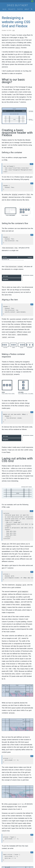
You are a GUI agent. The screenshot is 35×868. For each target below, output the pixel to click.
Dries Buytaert (18, 5)
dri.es (22, 37)
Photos (20, 9)
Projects (12, 9)
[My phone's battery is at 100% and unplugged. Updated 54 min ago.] (32, 1)
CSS (13, 30)
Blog (4, 9)
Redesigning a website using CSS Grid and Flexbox (16, 22)
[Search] (32, 9)
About (27, 9)
